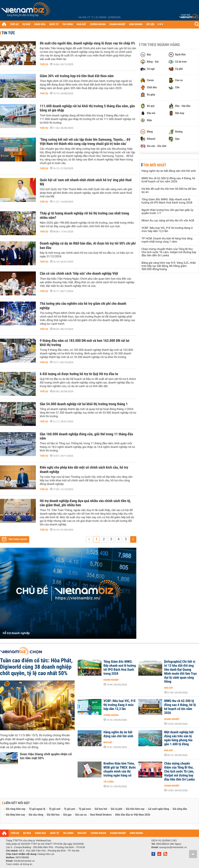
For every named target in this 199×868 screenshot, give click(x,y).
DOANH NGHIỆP (117, 24)
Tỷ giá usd (55, 809)
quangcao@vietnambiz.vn (173, 847)
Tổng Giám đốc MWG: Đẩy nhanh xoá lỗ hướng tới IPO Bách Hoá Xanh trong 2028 (167, 201)
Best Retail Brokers (101, 815)
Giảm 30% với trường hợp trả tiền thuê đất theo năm (77, 76)
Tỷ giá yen (70, 809)
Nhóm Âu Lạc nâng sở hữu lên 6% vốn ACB (168, 221)
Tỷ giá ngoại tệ (37, 809)
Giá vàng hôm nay (16, 809)
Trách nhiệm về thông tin (19, 864)
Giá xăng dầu (180, 809)
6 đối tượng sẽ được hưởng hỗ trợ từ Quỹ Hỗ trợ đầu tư (79, 374)
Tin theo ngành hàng (160, 45)
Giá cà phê (116, 809)
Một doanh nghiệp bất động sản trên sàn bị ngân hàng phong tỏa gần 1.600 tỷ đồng (179, 738)
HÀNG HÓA (40, 24)
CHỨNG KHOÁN (98, 24)
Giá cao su (81, 815)
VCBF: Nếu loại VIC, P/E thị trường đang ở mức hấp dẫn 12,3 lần (167, 230)
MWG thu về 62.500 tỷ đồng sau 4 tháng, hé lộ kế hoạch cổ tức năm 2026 (168, 180)
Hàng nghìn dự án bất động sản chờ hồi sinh (169, 171)
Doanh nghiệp (111, 680)
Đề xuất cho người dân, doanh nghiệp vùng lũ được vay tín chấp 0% (87, 43)
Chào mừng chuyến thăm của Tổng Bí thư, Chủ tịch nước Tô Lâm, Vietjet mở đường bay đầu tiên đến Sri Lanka (169, 252)
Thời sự (44, 64)
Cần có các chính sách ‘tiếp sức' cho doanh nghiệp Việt (79, 274)
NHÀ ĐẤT (81, 24)
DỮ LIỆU (150, 24)
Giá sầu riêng (36, 815)
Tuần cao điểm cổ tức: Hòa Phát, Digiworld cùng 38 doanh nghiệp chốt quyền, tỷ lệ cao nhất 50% (36, 667)
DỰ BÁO (26, 24)
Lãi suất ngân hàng (159, 809)
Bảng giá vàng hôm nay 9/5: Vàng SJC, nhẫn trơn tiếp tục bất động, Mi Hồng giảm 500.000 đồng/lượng (169, 266)
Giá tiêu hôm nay (135, 809)
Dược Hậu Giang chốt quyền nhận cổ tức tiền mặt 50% (46, 756)
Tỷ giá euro (85, 809)
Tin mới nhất (155, 165)
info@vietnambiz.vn (24, 861)
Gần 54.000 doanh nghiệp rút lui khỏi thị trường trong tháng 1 (84, 404)
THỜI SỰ (14, 24)
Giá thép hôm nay (15, 815)
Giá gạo (67, 815)
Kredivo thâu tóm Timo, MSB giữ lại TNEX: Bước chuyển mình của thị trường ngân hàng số (120, 770)
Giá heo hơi (101, 809)
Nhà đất (169, 688)
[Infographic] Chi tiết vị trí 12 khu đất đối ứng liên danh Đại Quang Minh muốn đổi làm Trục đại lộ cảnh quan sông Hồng (181, 672)
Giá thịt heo (53, 815)
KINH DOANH (136, 24)
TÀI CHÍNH (68, 24)
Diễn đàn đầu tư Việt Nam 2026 (133, 815)
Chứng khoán (111, 715)
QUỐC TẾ (54, 24)
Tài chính (109, 782)
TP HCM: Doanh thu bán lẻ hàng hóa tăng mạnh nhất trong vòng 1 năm (167, 240)
